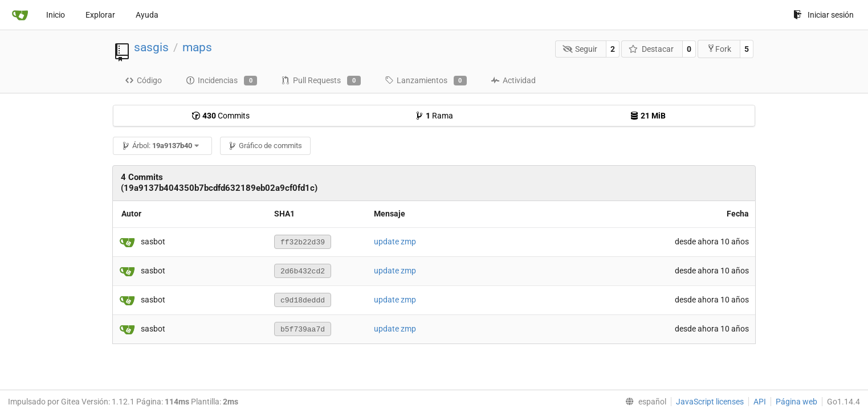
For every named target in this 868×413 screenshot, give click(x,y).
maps (197, 47)
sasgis (151, 47)
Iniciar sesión (824, 15)
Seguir (580, 49)
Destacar (651, 49)
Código (143, 80)
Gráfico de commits (265, 146)
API (760, 402)
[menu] (643, 402)
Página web (796, 402)
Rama (434, 116)
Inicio (56, 15)
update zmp (395, 242)
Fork (719, 49)
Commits (221, 116)
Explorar (100, 15)
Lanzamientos (426, 81)
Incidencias (221, 81)
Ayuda (147, 15)
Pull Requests (321, 81)
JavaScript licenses (710, 402)
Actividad (513, 80)
